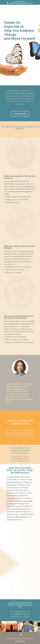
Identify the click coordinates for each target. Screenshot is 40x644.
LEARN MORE (20, 114)
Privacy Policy (20, 641)
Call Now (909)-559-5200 (20, 433)
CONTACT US (20, 459)
